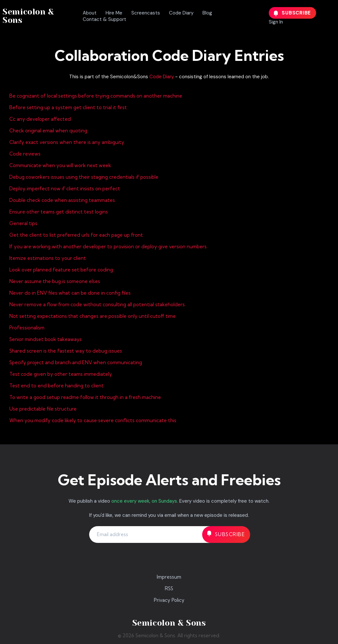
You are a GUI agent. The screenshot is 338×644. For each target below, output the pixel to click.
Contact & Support (104, 19)
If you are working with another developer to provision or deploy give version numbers (108, 246)
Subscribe (293, 13)
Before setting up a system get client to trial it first (68, 107)
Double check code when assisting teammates (62, 200)
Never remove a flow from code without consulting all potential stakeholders (97, 304)
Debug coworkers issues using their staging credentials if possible (84, 177)
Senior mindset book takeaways (46, 339)
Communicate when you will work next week (60, 165)
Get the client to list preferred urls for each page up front (76, 235)
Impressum (169, 577)
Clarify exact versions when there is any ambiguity (67, 142)
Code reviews (25, 154)
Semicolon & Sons (28, 16)
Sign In (276, 22)
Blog (207, 13)
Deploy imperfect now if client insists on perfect (65, 189)
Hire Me (114, 13)
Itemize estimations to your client (48, 258)
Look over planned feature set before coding (61, 270)
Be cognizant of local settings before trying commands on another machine (96, 96)
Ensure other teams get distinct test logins (59, 212)
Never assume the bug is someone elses (55, 281)
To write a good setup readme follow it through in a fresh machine (85, 397)
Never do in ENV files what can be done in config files (70, 293)
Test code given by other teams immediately (61, 374)
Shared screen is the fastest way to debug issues (66, 351)
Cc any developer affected (40, 119)
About (90, 13)
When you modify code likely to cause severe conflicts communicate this (93, 420)
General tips (23, 223)
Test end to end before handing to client (56, 386)
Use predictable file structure (43, 409)
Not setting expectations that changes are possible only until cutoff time (93, 316)
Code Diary (181, 13)
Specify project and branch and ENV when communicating (76, 362)
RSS (169, 588)
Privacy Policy (169, 600)
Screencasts (146, 13)
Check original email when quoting (48, 131)
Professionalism (27, 328)
